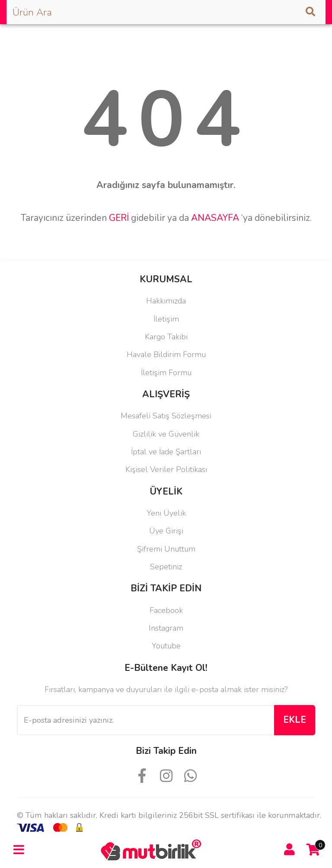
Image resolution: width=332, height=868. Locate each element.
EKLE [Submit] (295, 720)
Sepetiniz (166, 567)
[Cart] (313, 850)
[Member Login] (289, 850)
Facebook (166, 610)
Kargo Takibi (166, 337)
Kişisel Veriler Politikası (166, 469)
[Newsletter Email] (145, 720)
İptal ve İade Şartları (166, 452)
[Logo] (154, 849)
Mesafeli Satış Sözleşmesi (166, 416)
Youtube (166, 646)
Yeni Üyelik (166, 513)
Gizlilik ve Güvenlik (166, 434)
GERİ (119, 218)
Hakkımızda (166, 301)
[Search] (166, 12)
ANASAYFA (215, 218)
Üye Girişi (166, 531)
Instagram (166, 628)
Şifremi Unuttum (166, 549)
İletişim (166, 319)
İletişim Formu (166, 373)
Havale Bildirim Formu (166, 354)
